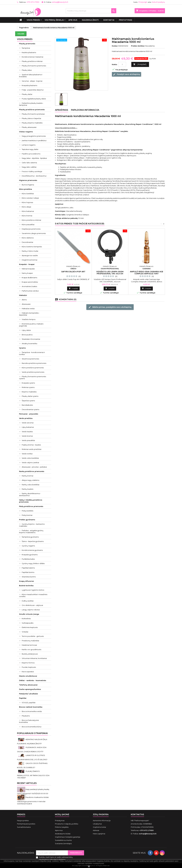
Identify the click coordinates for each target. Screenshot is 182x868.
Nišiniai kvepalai (28, 269)
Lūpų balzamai (28, 427)
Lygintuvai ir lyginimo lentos (33, 590)
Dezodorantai (27, 242)
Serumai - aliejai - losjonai (32, 81)
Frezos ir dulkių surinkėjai (32, 171)
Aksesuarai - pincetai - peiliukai (34, 467)
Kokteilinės (26, 619)
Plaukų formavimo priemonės (34, 66)
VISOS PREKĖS (33, 20)
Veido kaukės (27, 432)
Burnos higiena (28, 185)
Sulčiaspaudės (28, 623)
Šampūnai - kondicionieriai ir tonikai (32, 353)
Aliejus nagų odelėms (30, 480)
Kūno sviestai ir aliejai (30, 198)
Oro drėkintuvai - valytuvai (32, 605)
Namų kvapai (27, 273)
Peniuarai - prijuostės (29, 414)
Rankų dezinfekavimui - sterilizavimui (30, 494)
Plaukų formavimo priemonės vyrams (33, 377)
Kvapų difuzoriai (26, 581)
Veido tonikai (27, 454)
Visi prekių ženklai (54, 20)
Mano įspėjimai (99, 834)
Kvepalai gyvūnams (30, 555)
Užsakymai (97, 824)
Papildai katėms (28, 568)
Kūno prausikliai (28, 224)
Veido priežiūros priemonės (33, 372)
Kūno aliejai (26, 207)
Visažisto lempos (29, 319)
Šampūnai (26, 48)
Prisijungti (143, 2)
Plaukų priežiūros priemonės (32, 110)
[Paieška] (91, 11)
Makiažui (23, 295)
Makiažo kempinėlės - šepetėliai (29, 314)
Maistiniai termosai (29, 645)
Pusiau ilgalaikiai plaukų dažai (34, 99)
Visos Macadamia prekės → (66, 128)
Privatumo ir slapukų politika (67, 824)
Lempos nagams (29, 145)
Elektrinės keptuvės (30, 627)
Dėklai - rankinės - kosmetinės (33, 680)
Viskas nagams (26, 132)
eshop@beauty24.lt (60, 2)
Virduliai (25, 632)
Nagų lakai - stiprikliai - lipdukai (34, 158)
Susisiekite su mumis (63, 840)
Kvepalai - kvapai (27, 264)
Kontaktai (109, 20)
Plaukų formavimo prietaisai (33, 114)
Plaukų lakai (27, 70)
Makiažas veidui (28, 308)
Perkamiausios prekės (26, 824)
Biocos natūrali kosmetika (31, 707)
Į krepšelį (140, 64)
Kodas (115, 46)
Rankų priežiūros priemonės (32, 471)
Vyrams (22, 348)
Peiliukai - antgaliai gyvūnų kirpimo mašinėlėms (31, 531)
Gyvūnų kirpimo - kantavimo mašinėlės (32, 525)
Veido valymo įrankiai (30, 462)
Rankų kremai (27, 476)
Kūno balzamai (28, 211)
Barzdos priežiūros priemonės (34, 363)
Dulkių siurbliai (28, 601)
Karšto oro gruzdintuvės (31, 649)
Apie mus (73, 20)
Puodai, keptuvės (29, 667)
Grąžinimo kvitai (99, 827)
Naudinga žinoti (90, 20)
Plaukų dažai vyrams (30, 396)
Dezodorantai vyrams (30, 409)
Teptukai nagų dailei (30, 149)
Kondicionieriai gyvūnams (32, 550)
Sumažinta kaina (24, 827)
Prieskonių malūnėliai (30, 641)
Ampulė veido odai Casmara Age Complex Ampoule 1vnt (147, 273)
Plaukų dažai (27, 94)
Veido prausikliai (28, 440)
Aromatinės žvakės (29, 286)
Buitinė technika (26, 586)
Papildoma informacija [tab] (85, 110)
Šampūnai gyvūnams (30, 537)
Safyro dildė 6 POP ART (73, 272)
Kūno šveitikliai (28, 194)
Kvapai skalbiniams (29, 278)
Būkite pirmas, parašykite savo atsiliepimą (110, 307)
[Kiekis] (122, 64)
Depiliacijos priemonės (31, 229)
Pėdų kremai (27, 515)
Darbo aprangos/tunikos (30, 689)
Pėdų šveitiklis (27, 511)
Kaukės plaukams (29, 52)
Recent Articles (27, 783)
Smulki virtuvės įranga (29, 614)
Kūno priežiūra (26, 189)
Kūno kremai (27, 216)
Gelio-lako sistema (29, 163)
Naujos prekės (23, 821)
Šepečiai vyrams (28, 401)
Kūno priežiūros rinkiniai (31, 220)
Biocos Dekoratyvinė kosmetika (29, 721)
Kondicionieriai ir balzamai (32, 57)
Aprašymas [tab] (62, 110)
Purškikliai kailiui (28, 559)
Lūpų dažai (26, 330)
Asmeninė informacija (102, 821)
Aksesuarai (26, 304)
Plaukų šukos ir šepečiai (31, 118)
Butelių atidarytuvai (30, 654)
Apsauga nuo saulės (30, 255)
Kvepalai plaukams (29, 85)
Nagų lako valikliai (29, 167)
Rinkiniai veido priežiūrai (32, 449)
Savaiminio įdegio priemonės (34, 233)
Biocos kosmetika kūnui (32, 727)
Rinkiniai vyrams (28, 387)
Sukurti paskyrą (158, 2)
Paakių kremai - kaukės (31, 445)
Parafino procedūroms (31, 154)
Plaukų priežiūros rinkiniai (32, 61)
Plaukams (26, 716)
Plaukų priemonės (27, 44)
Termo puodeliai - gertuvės (33, 636)
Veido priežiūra (26, 418)
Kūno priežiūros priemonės (33, 368)
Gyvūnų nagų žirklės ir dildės (33, 563)
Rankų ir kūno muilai (30, 251)
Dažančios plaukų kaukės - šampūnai (31, 104)
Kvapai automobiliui (30, 282)
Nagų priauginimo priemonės (34, 136)
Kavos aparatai (28, 672)
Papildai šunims (28, 572)
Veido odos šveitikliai (30, 458)
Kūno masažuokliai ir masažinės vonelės (33, 595)
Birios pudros (27, 335)
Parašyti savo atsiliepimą (126, 74)
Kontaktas (137, 815)
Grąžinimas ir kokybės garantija (68, 837)
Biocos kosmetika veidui (32, 711)
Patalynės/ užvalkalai (29, 694)
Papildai (23, 698)
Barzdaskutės (27, 405)
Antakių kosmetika (29, 343)
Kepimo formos (28, 663)
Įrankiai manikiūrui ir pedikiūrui (34, 140)
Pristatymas (126, 20)
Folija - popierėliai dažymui (33, 90)
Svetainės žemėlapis (63, 843)
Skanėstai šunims (29, 577)
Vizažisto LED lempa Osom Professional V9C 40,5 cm (110, 273)
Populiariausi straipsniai (32, 733)
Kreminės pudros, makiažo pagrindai (31, 325)
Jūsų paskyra (101, 815)
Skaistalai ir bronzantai (31, 339)
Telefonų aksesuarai (28, 685)
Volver (21, 34)
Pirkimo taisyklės (62, 827)
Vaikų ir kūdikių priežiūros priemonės (31, 501)
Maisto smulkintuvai (28, 676)
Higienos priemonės (28, 180)
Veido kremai (27, 436)
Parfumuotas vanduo (30, 291)
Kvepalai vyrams (28, 383)
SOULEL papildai (29, 703)
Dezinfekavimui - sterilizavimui (34, 176)
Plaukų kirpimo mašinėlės (32, 123)
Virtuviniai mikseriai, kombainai (34, 658)
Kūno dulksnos (28, 238)
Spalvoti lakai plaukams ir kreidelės (31, 76)
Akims (24, 300)
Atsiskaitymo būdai (63, 834)
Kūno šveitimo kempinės (32, 247)
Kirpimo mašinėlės (29, 392)
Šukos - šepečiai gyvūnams (33, 541)
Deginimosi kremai (30, 260)
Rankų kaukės (27, 489)
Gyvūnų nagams (28, 546)
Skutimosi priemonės (30, 359)
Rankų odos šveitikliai (31, 485)
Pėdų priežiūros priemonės (31, 506)
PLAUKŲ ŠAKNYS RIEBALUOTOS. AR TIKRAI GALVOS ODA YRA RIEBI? (33, 774)
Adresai (96, 830)
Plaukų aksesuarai (29, 127)
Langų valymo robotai (31, 610)
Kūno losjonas (27, 202)
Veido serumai (28, 423)
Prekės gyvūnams (27, 520)
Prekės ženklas (138, 46)
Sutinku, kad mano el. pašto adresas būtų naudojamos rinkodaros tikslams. (56, 858)
